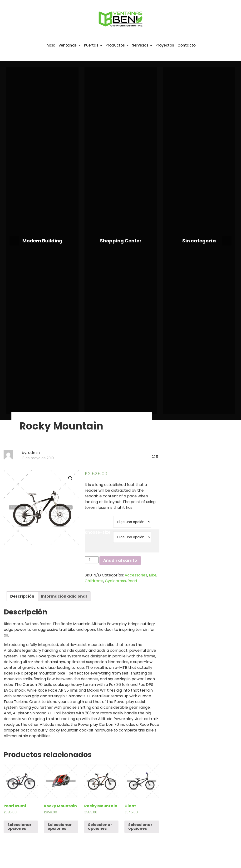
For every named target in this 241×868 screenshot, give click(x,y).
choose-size (98, 532)
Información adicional (64, 596)
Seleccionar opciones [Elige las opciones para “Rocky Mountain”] (60, 827)
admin (34, 453)
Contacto (187, 45)
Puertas (93, 45)
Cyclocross (115, 581)
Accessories (136, 575)
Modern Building (42, 241)
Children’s (94, 581)
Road (132, 581)
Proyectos (165, 45)
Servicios (142, 45)
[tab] (22, 596)
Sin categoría (199, 241)
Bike (153, 575)
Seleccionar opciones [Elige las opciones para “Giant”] (140, 827)
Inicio (50, 45)
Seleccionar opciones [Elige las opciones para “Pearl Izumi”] (19, 827)
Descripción (22, 596)
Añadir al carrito (120, 560)
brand (91, 517)
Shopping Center (121, 241)
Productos (117, 45)
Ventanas (70, 45)
